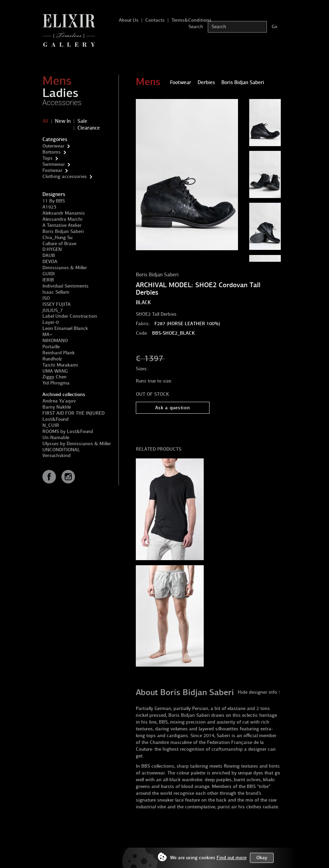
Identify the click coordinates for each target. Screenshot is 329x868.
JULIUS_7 (53, 310)
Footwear (52, 170)
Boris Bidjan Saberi (63, 231)
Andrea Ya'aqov (59, 401)
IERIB (48, 280)
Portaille (51, 347)
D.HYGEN (52, 249)
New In (63, 121)
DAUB (49, 255)
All (45, 121)
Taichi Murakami (60, 365)
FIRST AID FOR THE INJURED (74, 413)
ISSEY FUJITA (57, 304)
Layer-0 (51, 322)
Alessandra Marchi (62, 219)
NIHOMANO (55, 341)
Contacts (155, 20)
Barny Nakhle (57, 407)
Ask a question (173, 408)
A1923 (49, 207)
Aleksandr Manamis (64, 213)
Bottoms (52, 152)
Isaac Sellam (56, 292)
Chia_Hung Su (57, 238)
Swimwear (54, 164)
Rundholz (52, 359)
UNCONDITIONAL (61, 450)
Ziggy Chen (54, 377)
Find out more (232, 858)
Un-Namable (56, 438)
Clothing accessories (65, 176)
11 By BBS (54, 201)
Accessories (62, 103)
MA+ (47, 334)
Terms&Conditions (191, 20)
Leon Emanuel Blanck (65, 328)
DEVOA (50, 262)
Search (196, 27)
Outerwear (53, 146)
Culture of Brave (59, 244)
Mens (57, 81)
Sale (82, 121)
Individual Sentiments (66, 286)
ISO (46, 298)
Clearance (89, 128)
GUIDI (49, 274)
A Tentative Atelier (62, 225)
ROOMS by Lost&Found (68, 431)
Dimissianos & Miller (65, 268)
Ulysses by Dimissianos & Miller (77, 444)
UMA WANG (55, 371)
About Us (129, 20)
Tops (48, 158)
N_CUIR (51, 425)
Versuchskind (57, 456)
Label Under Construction (70, 316)
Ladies (60, 93)
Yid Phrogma (56, 383)
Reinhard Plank (59, 353)
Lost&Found (56, 419)
